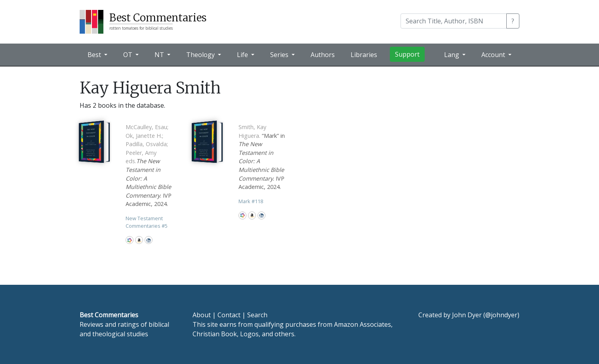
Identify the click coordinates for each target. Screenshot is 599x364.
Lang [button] (452, 55)
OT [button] (129, 55)
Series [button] (280, 55)
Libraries (364, 55)
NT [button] (160, 55)
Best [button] (95, 55)
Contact (229, 315)
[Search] (454, 21)
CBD (149, 240)
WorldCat (130, 240)
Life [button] (243, 55)
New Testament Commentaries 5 (147, 222)
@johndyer (501, 315)
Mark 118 (251, 201)
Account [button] (494, 55)
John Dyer (467, 315)
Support (407, 54)
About (202, 315)
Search (257, 315)
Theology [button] (201, 55)
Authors (323, 55)
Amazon (139, 240)
